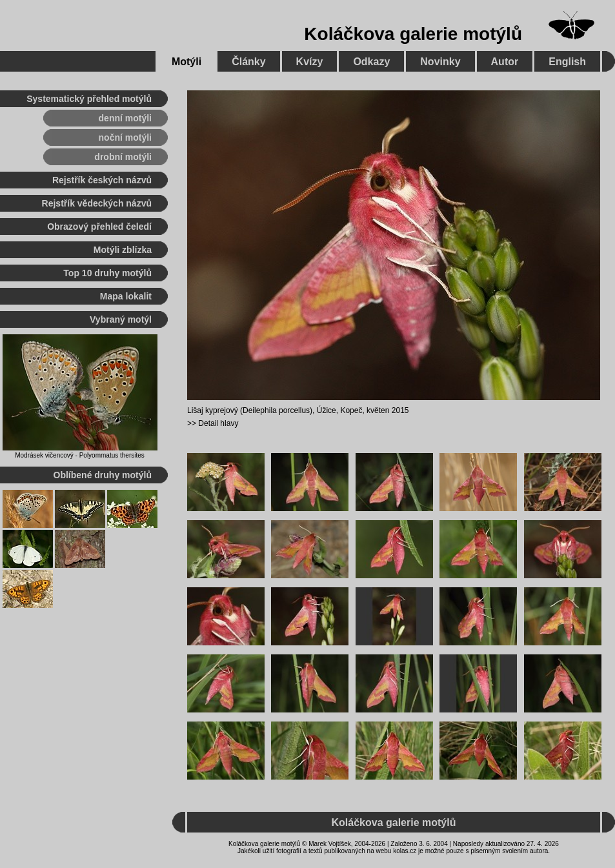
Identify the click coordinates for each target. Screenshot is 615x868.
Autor (505, 62)
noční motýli (125, 137)
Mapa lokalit (126, 296)
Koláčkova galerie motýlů (413, 34)
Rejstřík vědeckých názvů (97, 203)
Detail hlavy (218, 423)
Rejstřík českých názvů (102, 180)
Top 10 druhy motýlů (107, 273)
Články (248, 62)
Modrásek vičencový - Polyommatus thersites (80, 455)
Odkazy (371, 62)
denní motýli (125, 118)
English (567, 62)
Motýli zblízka (123, 250)
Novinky (440, 62)
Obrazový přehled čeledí (99, 227)
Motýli (187, 62)
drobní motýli (123, 157)
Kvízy (310, 62)
